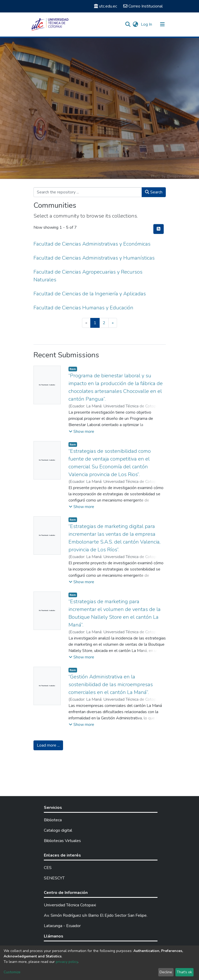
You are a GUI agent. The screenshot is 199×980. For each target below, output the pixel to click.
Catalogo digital (58, 830)
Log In (147, 24)
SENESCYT (54, 878)
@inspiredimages (181, 176)
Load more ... (48, 745)
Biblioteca (53, 820)
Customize (12, 972)
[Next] (113, 323)
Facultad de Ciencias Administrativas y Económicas (92, 244)
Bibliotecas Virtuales (62, 841)
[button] (136, 24)
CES (48, 868)
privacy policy (67, 962)
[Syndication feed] (159, 229)
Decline (166, 972)
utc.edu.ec (105, 6)
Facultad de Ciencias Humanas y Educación (83, 308)
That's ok (184, 972)
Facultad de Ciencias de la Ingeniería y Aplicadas (90, 294)
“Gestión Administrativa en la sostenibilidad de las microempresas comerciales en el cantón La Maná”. (111, 684)
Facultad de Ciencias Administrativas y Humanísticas (94, 258)
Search (154, 192)
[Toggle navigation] (162, 24)
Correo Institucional (143, 6)
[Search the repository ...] (88, 192)
